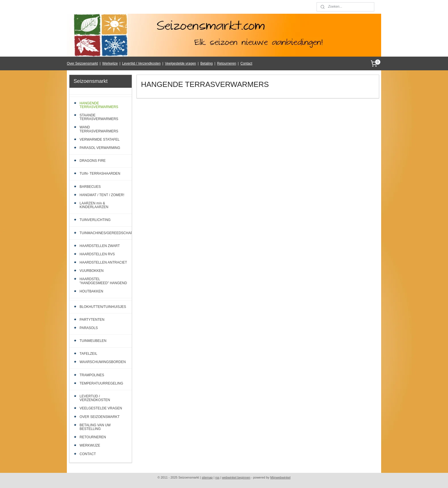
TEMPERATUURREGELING (101, 383)
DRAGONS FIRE (93, 161)
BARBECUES (90, 187)
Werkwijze (110, 63)
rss (217, 477)
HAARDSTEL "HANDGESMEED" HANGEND (103, 281)
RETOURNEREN (93, 437)
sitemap (207, 477)
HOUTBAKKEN (92, 291)
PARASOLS (89, 328)
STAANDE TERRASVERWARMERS (99, 117)
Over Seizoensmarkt (82, 63)
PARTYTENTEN (92, 320)
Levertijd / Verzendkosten (141, 63)
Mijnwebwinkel (280, 477)
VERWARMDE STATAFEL (100, 140)
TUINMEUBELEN (93, 341)
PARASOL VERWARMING (100, 148)
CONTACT (88, 454)
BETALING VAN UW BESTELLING (95, 427)
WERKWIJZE (90, 445)
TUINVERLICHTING (95, 220)
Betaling (206, 63)
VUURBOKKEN (92, 271)
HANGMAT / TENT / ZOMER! (102, 195)
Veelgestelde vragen (180, 63)
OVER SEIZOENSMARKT (100, 417)
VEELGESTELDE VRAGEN (101, 408)
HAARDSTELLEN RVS (97, 254)
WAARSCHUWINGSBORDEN (103, 362)
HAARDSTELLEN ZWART (100, 246)
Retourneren (227, 63)
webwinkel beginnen (236, 477)
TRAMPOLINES (92, 375)
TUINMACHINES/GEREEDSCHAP (106, 233)
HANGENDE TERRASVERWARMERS (99, 105)
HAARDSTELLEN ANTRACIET (103, 262)
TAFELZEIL (89, 354)
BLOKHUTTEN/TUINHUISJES (103, 307)
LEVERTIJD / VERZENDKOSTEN (95, 398)
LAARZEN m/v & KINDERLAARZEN (94, 205)
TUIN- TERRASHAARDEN (100, 174)
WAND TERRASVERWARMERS (99, 129)
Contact (246, 63)
